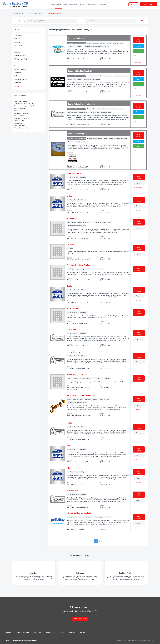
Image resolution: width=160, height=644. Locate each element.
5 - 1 (138, 62)
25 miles (19, 39)
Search (59, 5)
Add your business (148, 4)
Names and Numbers (29, 640)
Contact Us (73, 5)
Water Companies (20, 111)
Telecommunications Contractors (25, 103)
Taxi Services (18, 123)
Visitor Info (102, 5)
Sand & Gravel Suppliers (22, 118)
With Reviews (21, 56)
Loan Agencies (19, 116)
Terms (62, 632)
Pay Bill (65, 5)
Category (22, 21)
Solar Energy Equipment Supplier (25, 106)
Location (83, 21)
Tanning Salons (19, 121)
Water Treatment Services (23, 128)
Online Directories (22, 632)
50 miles (19, 42)
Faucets (19, 83)
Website (138, 46)
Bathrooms (20, 76)
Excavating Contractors (22, 113)
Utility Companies (20, 108)
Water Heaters (21, 69)
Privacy (72, 632)
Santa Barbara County (36, 13)
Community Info (91, 5)
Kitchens (19, 72)
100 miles (19, 45)
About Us (38, 632)
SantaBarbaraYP (18, 13)
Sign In (133, 4)
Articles (81, 5)
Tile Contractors (20, 125)
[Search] (141, 21)
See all (16, 86)
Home (53, 5)
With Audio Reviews (23, 59)
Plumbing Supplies (22, 79)
